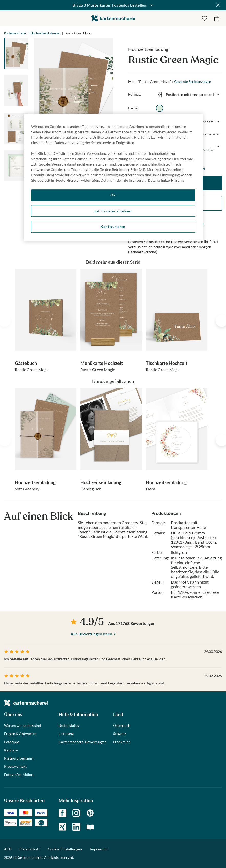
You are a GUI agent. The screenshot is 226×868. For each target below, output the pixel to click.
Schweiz (120, 734)
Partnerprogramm (19, 758)
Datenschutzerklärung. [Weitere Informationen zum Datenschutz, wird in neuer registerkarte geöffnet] (166, 180)
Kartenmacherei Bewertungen (83, 742)
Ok (113, 195)
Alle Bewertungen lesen (91, 634)
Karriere (11, 750)
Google (44, 164)
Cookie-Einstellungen (65, 849)
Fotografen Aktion (19, 775)
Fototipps (12, 742)
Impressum (99, 849)
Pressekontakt (15, 766)
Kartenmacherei (15, 33)
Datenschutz (30, 849)
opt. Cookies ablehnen (113, 211)
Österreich (122, 726)
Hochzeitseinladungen (46, 33)
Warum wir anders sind (23, 726)
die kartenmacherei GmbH (113, 18)
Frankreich (122, 742)
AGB (8, 849)
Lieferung (66, 734)
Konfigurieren (113, 227)
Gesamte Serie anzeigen (193, 81)
